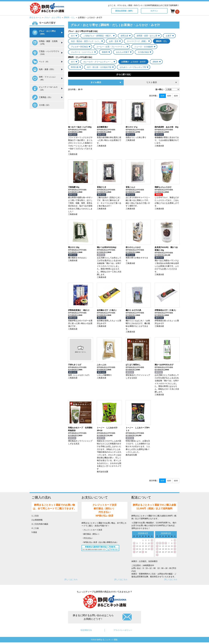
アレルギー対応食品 (79, 47)
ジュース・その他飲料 (144, 47)
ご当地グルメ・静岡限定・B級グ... (98, 36)
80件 (176, 96)
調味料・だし (69, 17)
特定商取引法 (86, 630)
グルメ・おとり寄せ (53, 17)
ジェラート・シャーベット (82, 52)
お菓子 (169, 36)
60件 (169, 96)
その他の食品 (143, 52)
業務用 (105, 52)
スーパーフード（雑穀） (137, 41)
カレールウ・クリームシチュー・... (98, 62)
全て (73, 36)
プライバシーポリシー (123, 630)
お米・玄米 (114, 41)
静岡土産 (124, 36)
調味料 (156, 62)
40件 (162, 96)
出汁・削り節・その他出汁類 (99, 67)
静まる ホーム (35, 17)
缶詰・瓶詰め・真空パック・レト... (86, 41)
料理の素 (75, 67)
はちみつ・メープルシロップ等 (133, 67)
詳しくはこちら (71, 579)
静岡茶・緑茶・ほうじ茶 (147, 36)
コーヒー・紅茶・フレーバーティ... (111, 47)
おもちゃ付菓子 (123, 52)
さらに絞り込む (124, 74)
